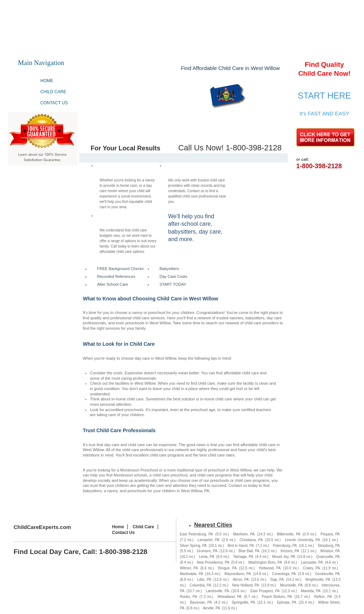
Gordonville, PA (327, 574)
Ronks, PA (188, 597)
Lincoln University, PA (302, 540)
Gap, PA (277, 580)
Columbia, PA (200, 585)
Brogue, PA (227, 568)
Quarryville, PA (328, 557)
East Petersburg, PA (196, 534)
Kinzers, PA (290, 551)
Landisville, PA (217, 591)
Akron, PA (241, 580)
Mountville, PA (291, 585)
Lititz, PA (204, 580)
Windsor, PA (330, 551)
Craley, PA (312, 568)
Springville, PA (243, 602)
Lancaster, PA (312, 562)
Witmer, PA (189, 568)
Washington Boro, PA (265, 562)
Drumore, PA (207, 551)
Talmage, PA (243, 557)
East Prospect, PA (265, 591)
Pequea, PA (330, 534)
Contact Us (54, 103)
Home (47, 81)
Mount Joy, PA (284, 557)
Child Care (53, 92)
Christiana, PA (251, 540)
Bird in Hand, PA (241, 546)
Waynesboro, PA (238, 574)
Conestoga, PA (284, 574)
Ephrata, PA (287, 602)
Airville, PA (212, 608)
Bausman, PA (201, 602)
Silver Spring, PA (193, 546)
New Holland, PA (246, 585)
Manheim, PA (244, 534)
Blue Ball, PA (249, 551)
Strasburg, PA (329, 546)
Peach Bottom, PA (277, 597)
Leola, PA (206, 557)
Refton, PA (323, 597)
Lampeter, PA (209, 540)
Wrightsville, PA (318, 580)
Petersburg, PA (285, 546)
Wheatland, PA (229, 597)
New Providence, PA (213, 562)
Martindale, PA (191, 574)
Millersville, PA (289, 534)
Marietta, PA (311, 591)
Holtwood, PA (270, 568)
